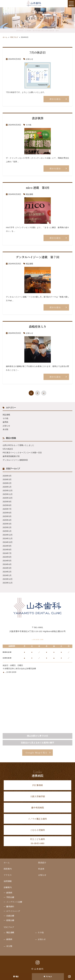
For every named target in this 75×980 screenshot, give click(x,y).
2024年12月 (8, 535)
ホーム (7, 863)
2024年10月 (8, 542)
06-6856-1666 (38, 639)
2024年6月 (7, 557)
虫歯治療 (10, 916)
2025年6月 (7, 513)
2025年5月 (7, 516)
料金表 (41, 869)
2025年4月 (7, 520)
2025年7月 (7, 509)
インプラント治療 (14, 902)
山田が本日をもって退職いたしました (18, 445)
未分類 (5, 429)
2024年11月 (8, 538)
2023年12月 (8, 579)
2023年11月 (8, 583)
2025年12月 (8, 491)
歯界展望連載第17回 (11, 456)
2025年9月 (7, 502)
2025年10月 (8, 498)
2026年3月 (7, 479)
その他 (28, 125)
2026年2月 (7, 483)
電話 (16, 977)
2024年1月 (7, 575)
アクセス (48, 977)
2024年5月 (7, 561)
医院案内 (8, 869)
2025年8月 (7, 505)
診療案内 (8, 888)
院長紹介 (42, 863)
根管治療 (10, 921)
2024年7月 (7, 553)
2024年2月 (7, 572)
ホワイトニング (13, 911)
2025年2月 (7, 527)
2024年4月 (7, 564)
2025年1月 (7, 531)
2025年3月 (7, 524)
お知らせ (29, 59)
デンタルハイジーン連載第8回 (15, 460)
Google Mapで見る (37, 753)
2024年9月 (7, 546)
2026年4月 (7, 476)
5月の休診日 (8, 449)
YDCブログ (9, 927)
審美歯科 (10, 907)
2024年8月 (7, 550)
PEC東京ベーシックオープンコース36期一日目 (22, 453)
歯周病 (5, 422)
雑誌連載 (29, 194)
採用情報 (8, 882)
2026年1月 (7, 487)
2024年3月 (7, 568)
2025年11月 (8, 494)
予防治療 (10, 898)
